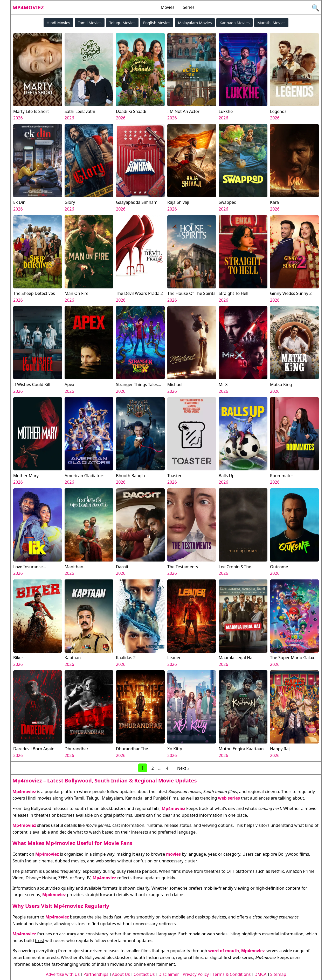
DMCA (261, 974)
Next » (183, 768)
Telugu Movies (122, 23)
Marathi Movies (271, 23)
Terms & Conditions (232, 974)
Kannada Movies (234, 23)
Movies (168, 7)
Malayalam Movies (195, 23)
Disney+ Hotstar (41, 878)
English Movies (157, 23)
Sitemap (278, 974)
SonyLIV (83, 878)
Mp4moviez (28, 7)
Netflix (277, 871)
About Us (121, 974)
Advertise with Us (63, 974)
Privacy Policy (196, 974)
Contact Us (144, 974)
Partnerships (96, 974)
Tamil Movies (90, 23)
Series (189, 7)
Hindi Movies (58, 23)
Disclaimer (169, 974)
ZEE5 (63, 878)
